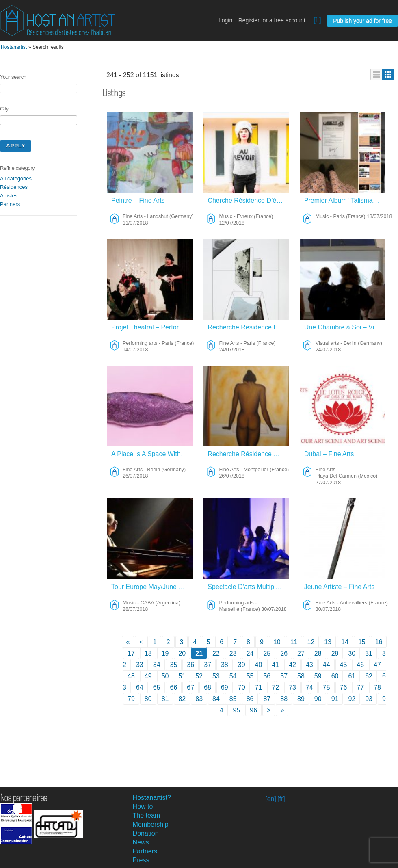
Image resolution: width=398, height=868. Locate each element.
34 (157, 665)
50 (165, 676)
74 (309, 687)
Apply (16, 146)
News (141, 842)
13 (328, 642)
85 (233, 699)
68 (208, 687)
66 (174, 687)
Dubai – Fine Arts (329, 454)
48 (131, 676)
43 (309, 665)
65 (157, 687)
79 (131, 699)
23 (233, 653)
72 (275, 687)
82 (182, 699)
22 (216, 653)
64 (140, 687)
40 (259, 665)
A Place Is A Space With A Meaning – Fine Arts (152, 454)
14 (345, 642)
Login (225, 20)
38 (225, 665)
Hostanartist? (152, 798)
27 (301, 653)
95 (237, 710)
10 (277, 642)
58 (301, 676)
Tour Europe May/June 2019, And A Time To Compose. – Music (152, 587)
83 (199, 699)
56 (267, 676)
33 (140, 665)
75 (327, 687)
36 (190, 665)
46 (360, 665)
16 (379, 642)
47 (377, 665)
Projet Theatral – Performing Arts (152, 327)
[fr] (317, 20)
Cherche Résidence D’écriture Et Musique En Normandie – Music (248, 200)
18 (148, 653)
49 (148, 676)
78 (377, 687)
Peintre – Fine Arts (138, 200)
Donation (146, 833)
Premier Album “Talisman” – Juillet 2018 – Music (345, 200)
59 (318, 676)
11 (294, 642)
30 (352, 653)
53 (216, 676)
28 (318, 653)
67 (190, 687)
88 (284, 699)
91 (335, 699)
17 (131, 653)
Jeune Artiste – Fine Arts (339, 587)
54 (233, 676)
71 (259, 687)
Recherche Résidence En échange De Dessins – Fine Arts (248, 327)
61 (352, 676)
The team (147, 815)
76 (344, 687)
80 (148, 699)
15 (362, 642)
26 (284, 653)
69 (225, 687)
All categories (16, 179)
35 (174, 665)
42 (292, 665)
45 (344, 665)
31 (369, 653)
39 (242, 665)
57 (284, 676)
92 (352, 699)
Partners (10, 204)
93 (369, 699)
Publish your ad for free (362, 21)
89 (301, 699)
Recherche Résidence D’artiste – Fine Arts (248, 454)
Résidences (14, 187)
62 (369, 676)
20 (182, 653)
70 (242, 687)
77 (360, 687)
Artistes (9, 196)
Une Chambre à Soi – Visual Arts (345, 327)
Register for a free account (272, 20)
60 (335, 676)
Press (141, 860)
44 (327, 665)
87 (267, 699)
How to (143, 806)
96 (253, 710)
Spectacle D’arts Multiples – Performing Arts (248, 587)
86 (250, 699)
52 (199, 676)
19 (165, 653)
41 (275, 665)
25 (267, 653)
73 (292, 687)
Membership (151, 824)
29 (335, 653)
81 (165, 699)
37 (208, 665)
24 (250, 653)
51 (182, 676)
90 (318, 699)
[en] (271, 799)
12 (311, 642)
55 (250, 676)
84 (216, 699)
